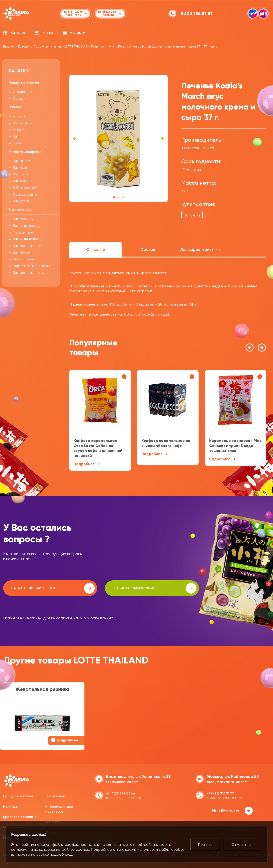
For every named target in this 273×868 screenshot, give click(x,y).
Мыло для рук (23, 232)
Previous (75, 138)
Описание (96, 249)
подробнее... (61, 854)
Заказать (192, 215)
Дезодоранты (24, 259)
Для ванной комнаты (28, 273)
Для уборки (22, 252)
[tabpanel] (118, 138)
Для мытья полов (26, 239)
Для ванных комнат (27, 246)
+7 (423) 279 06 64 (121, 793)
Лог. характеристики (200, 249)
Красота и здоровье (20, 816)
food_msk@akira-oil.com (227, 781)
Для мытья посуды (27, 226)
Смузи (17, 143)
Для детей (21, 201)
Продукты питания (18, 796)
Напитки (10, 806)
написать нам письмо (124, 588)
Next (162, 138)
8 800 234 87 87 (197, 14)
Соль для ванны (25, 195)
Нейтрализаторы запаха (32, 266)
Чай (16, 137)
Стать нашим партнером (41, 588)
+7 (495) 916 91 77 (220, 793)
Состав (148, 249)
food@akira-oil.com (122, 781)
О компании (55, 796)
